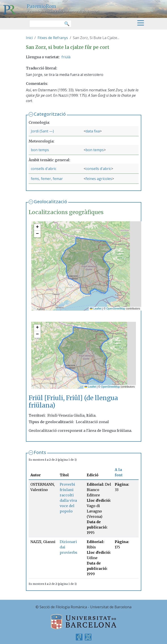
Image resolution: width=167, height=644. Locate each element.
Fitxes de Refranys (53, 38)
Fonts (40, 452)
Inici (29, 38)
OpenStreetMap (116, 309)
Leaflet (96, 309)
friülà (66, 57)
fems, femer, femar (47, 179)
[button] (37, 227)
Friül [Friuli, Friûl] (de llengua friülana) (73, 402)
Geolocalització (50, 202)
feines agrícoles (99, 179)
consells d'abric (44, 169)
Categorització (50, 114)
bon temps (40, 150)
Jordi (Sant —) (42, 131)
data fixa (93, 131)
